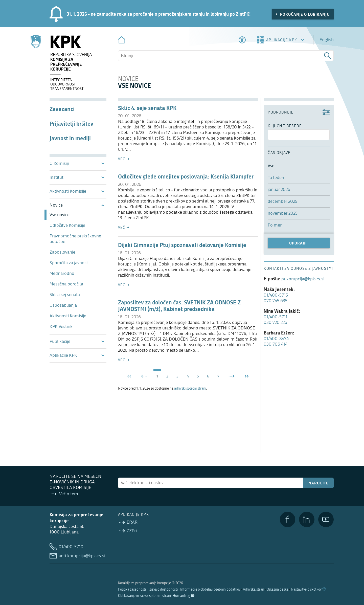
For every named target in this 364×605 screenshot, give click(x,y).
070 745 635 (276, 301)
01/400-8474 (276, 339)
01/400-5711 (276, 317)
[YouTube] (326, 519)
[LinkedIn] (307, 519)
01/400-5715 (276, 295)
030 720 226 (275, 322)
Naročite (319, 483)
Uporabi (298, 243)
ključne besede (285, 126)
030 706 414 (276, 344)
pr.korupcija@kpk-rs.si (303, 279)
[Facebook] (288, 519)
